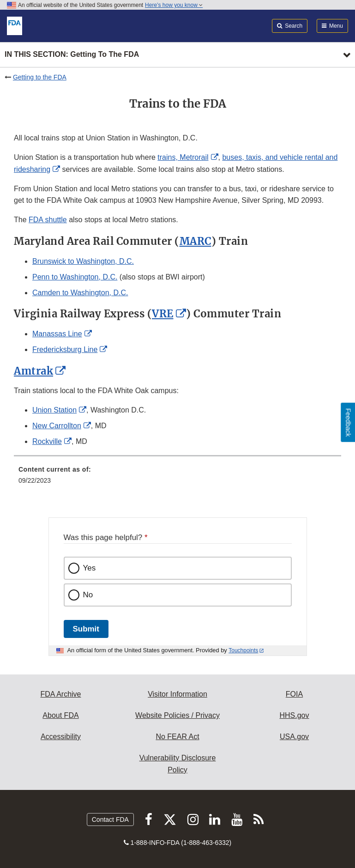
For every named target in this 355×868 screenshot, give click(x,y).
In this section (72, 55)
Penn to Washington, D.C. (75, 277)
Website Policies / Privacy (177, 715)
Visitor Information (177, 694)
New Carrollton (57, 426)
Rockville (47, 441)
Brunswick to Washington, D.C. (83, 261)
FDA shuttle (48, 220)
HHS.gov (294, 715)
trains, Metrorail (183, 157)
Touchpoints (243, 650)
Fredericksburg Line (65, 349)
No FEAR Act (177, 737)
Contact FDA (110, 819)
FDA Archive (60, 694)
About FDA (60, 715)
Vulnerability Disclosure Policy (178, 764)
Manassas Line (57, 334)
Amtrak (33, 371)
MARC (196, 241)
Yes (90, 568)
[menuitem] (177, 478)
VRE (163, 314)
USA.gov (294, 737)
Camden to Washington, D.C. (80, 293)
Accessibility (61, 737)
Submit (86, 629)
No (88, 595)
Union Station (54, 410)
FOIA (294, 694)
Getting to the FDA (40, 77)
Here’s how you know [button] (174, 5)
